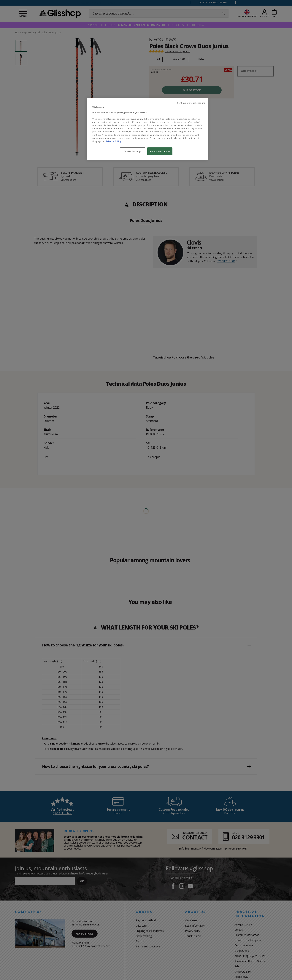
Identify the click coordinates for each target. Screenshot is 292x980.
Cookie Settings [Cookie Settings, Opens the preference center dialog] (133, 151)
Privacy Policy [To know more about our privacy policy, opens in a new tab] (114, 141)
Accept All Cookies (160, 151)
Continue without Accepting (191, 103)
